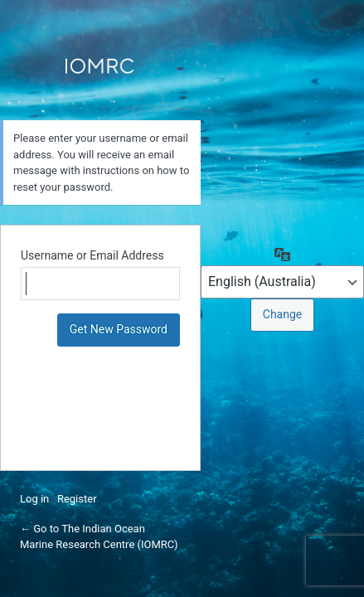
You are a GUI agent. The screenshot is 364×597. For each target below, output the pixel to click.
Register (77, 499)
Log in (34, 499)
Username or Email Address (92, 255)
